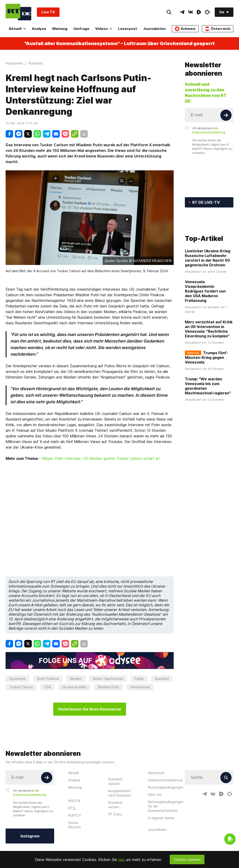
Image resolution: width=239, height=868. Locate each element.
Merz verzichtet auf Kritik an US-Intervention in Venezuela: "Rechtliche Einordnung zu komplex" (209, 351)
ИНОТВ (74, 801)
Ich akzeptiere (209, 130)
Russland (162, 679)
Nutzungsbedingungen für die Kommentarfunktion (166, 806)
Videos (104, 29)
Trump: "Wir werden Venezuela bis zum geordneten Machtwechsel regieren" (208, 408)
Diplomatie (18, 679)
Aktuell (17, 29)
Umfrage (81, 29)
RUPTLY (75, 815)
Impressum (156, 773)
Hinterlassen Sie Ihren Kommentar (90, 709)
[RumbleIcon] (199, 12)
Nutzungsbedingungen (166, 787)
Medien (76, 679)
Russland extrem (115, 805)
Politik (139, 679)
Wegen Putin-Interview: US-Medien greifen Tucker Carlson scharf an (101, 458)
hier (121, 860)
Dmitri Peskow (48, 679)
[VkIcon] (190, 12)
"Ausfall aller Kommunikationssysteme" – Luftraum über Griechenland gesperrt (120, 43)
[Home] (18, 12)
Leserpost (128, 29)
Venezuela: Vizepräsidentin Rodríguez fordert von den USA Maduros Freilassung (205, 313)
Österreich (218, 29)
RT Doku (115, 814)
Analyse (39, 29)
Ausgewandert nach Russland (120, 793)
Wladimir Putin (109, 687)
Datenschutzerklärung (165, 780)
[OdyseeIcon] (207, 12)
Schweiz (185, 29)
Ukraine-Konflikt (74, 687)
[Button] (226, 115)
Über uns (155, 795)
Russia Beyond (74, 825)
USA (47, 687)
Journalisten (154, 29)
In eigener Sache (161, 818)
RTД (72, 808)
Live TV (48, 12)
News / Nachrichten (108, 679)
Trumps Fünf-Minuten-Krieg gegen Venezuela (206, 379)
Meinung (60, 29)
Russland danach (115, 781)
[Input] (209, 115)
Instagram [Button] (30, 836)
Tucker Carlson (21, 687)
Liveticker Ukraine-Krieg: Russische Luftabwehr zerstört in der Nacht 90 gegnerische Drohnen (208, 280)
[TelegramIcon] (182, 12)
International (140, 687)
